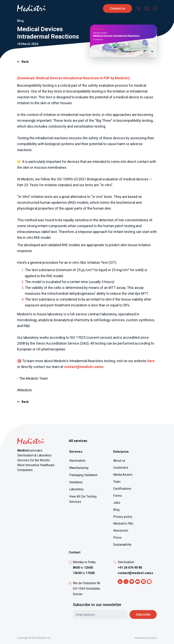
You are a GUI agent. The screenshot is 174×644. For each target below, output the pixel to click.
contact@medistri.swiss (84, 367)
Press (117, 538)
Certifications (122, 489)
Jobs (117, 503)
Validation (76, 482)
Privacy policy (123, 517)
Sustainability (122, 545)
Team (117, 482)
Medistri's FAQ (123, 524)
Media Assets (123, 475)
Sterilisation (77, 461)
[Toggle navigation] (154, 8)
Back (25, 62)
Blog (116, 510)
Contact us (117, 8)
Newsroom (121, 531)
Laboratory (76, 489)
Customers (121, 468)
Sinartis (153, 638)
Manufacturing (79, 468)
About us (119, 461)
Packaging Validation (83, 475)
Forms (118, 496)
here (151, 361)
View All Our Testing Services (83, 499)
